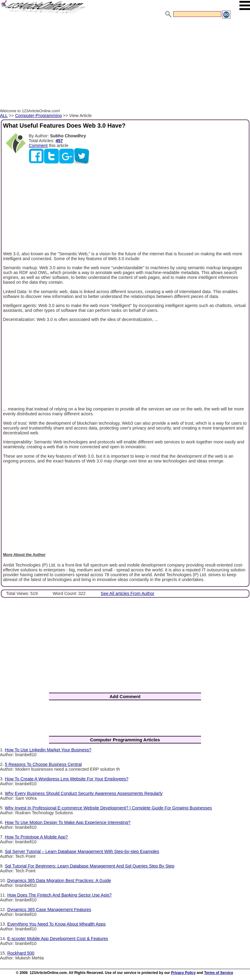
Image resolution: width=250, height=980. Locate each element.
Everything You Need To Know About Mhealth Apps (56, 924)
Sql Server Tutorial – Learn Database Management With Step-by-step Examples (82, 851)
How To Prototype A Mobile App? (36, 837)
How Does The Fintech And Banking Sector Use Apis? (59, 895)
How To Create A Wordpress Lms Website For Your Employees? (67, 779)
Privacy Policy (183, 973)
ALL (4, 116)
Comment (38, 145)
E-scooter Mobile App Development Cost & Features (58, 939)
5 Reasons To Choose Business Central (43, 764)
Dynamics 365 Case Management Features (49, 910)
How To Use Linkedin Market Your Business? (48, 750)
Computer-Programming (38, 116)
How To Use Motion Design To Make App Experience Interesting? (68, 822)
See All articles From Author (128, 593)
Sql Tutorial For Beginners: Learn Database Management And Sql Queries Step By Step (90, 866)
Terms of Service (219, 973)
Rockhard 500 (21, 953)
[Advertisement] (125, 64)
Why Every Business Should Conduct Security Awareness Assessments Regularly (84, 793)
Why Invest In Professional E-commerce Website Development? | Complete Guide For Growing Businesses (108, 808)
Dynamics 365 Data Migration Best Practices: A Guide (59, 880)
